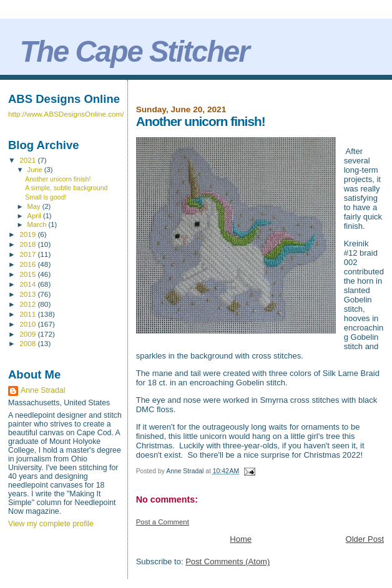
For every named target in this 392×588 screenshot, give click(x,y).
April (35, 216)
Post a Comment (163, 522)
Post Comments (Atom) (228, 561)
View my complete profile (51, 524)
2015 (28, 274)
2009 (28, 334)
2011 (28, 314)
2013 (28, 294)
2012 (28, 304)
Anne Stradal (43, 390)
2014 (28, 284)
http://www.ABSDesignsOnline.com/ (66, 114)
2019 (28, 234)
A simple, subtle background (66, 188)
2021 (28, 160)
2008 (28, 343)
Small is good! (46, 197)
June (36, 170)
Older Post (365, 539)
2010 (28, 324)
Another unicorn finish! (58, 179)
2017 (28, 254)
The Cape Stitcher (134, 51)
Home (241, 539)
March (38, 224)
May (35, 206)
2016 (28, 264)
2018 (28, 244)
